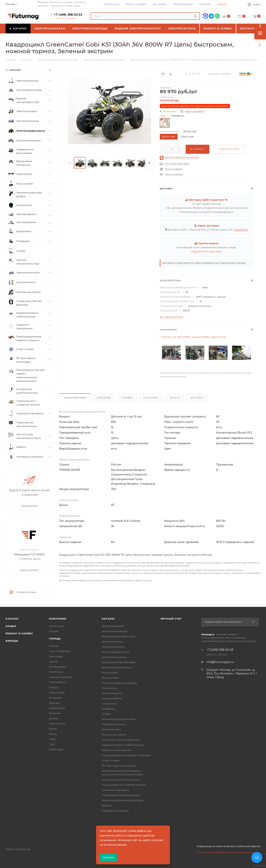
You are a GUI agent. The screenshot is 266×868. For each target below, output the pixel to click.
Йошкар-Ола (57, 723)
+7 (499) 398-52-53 (68, 15)
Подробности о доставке (206, 251)
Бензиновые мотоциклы (117, 667)
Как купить (151, 398)
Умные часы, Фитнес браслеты (121, 740)
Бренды (12, 641)
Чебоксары (56, 749)
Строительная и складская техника (124, 785)
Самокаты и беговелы (115, 790)
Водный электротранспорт (119, 636)
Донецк (54, 718)
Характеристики (75, 398)
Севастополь (57, 692)
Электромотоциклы (114, 657)
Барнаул (54, 703)
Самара (54, 687)
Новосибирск (58, 682)
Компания (58, 619)
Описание (104, 398)
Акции (11, 626)
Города (55, 639)
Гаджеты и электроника (117, 750)
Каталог (12, 619)
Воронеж (55, 713)
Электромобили (112, 698)
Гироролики (109, 704)
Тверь (53, 739)
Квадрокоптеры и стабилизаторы (123, 745)
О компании (57, 626)
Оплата (175, 398)
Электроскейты (111, 729)
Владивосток (57, 708)
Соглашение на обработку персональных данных (225, 852)
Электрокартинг (112, 693)
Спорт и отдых (111, 760)
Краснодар (56, 656)
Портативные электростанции (121, 795)
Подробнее (240, 230)
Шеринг (107, 805)
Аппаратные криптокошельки (121, 780)
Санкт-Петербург (60, 651)
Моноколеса (110, 688)
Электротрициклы (113, 647)
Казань (53, 661)
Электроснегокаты (113, 724)
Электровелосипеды (115, 631)
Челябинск (56, 672)
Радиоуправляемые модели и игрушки (126, 755)
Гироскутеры (110, 673)
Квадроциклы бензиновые (119, 662)
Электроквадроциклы (116, 652)
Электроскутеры (112, 642)
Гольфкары (109, 709)
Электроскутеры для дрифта (119, 683)
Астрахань (56, 698)
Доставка (197, 398)
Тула (52, 744)
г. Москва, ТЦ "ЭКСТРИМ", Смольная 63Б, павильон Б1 (193, 337)
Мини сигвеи (110, 678)
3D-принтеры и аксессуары (119, 766)
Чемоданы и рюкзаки (115, 811)
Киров (53, 729)
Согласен (108, 857)
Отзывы (127, 398)
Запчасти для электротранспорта (123, 800)
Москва (54, 646)
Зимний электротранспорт (119, 719)
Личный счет (171, 619)
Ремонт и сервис (19, 633)
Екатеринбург (58, 667)
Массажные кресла (114, 735)
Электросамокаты (113, 626)
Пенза (53, 734)
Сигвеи (106, 714)
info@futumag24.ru (220, 662)
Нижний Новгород (61, 677)
